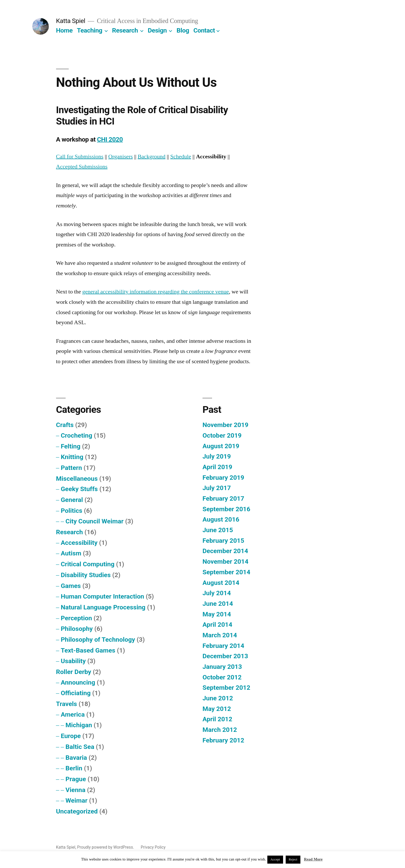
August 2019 (221, 446)
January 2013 (222, 667)
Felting (71, 446)
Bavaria (76, 758)
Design (157, 30)
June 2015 (218, 530)
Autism (71, 553)
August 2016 (221, 519)
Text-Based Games (88, 650)
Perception (76, 618)
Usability (73, 661)
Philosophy (77, 629)
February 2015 (223, 541)
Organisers (120, 157)
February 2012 (223, 740)
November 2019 (225, 425)
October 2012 (222, 677)
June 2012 (218, 698)
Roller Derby (74, 672)
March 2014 (220, 635)
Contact (204, 30)
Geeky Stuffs (79, 489)
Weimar (77, 800)
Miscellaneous (77, 479)
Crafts (65, 425)
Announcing (78, 682)
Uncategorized (77, 811)
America (73, 714)
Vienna (76, 790)
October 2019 (222, 435)
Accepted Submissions (82, 167)
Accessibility (79, 543)
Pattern (71, 468)
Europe (71, 736)
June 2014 (218, 604)
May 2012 (217, 709)
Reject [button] (293, 859)
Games (71, 586)
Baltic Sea (80, 747)
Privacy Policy (153, 847)
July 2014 (217, 593)
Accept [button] (275, 859)
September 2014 (226, 572)
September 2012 (226, 688)
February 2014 (223, 646)
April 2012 (217, 719)
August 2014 (221, 583)
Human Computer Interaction (102, 596)
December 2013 (225, 656)
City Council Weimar (95, 521)
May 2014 (217, 614)
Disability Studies (86, 575)
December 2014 (225, 551)
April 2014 (217, 625)
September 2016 (226, 509)
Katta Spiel (71, 21)
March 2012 (220, 730)
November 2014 (225, 561)
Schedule (181, 157)
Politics (71, 511)
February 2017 (223, 498)
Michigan (79, 725)
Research (125, 30)
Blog (183, 30)
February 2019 (223, 478)
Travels (67, 704)
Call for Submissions (80, 157)
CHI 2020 (110, 139)
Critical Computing (88, 564)
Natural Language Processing (103, 607)
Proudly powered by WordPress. (106, 847)
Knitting (72, 457)
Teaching (90, 30)
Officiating (76, 693)
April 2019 (217, 467)
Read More (313, 859)
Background (152, 157)
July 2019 (217, 456)
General (72, 500)
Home (64, 30)
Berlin (74, 768)
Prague (76, 779)
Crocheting (76, 435)
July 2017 (217, 488)
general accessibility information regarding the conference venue (156, 292)
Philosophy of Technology (98, 640)
